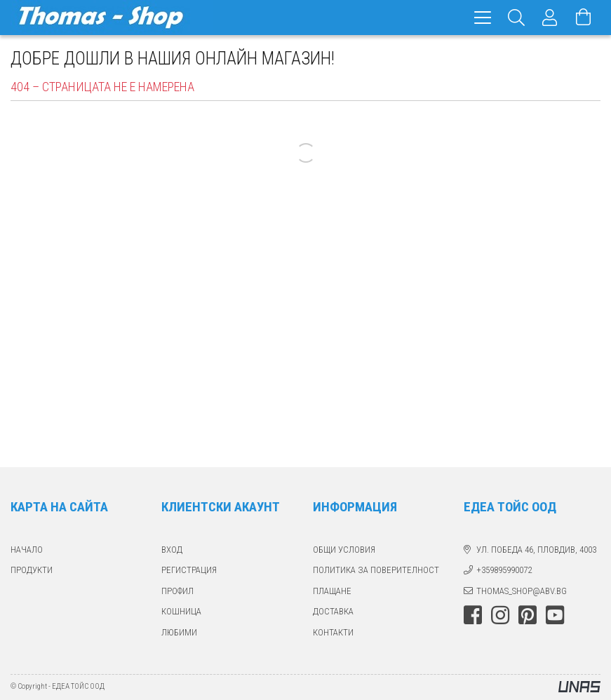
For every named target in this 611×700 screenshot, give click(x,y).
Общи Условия (344, 550)
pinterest (528, 615)
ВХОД (172, 550)
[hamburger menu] (483, 18)
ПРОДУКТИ (32, 570)
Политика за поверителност (376, 570)
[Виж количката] (584, 18)
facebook (473, 615)
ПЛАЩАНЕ (332, 591)
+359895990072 (504, 570)
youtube (555, 615)
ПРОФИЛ (177, 591)
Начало (27, 550)
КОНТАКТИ (333, 632)
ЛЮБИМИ (179, 632)
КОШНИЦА (181, 611)
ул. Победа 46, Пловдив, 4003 (536, 550)
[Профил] (550, 18)
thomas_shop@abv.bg (522, 591)
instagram (500, 615)
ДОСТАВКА (333, 611)
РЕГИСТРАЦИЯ (189, 570)
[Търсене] (516, 18)
